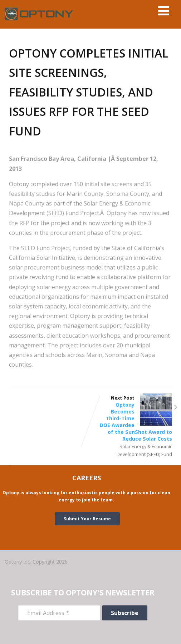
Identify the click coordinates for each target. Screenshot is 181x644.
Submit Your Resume (87, 519)
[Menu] (164, 11)
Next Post (131, 418)
